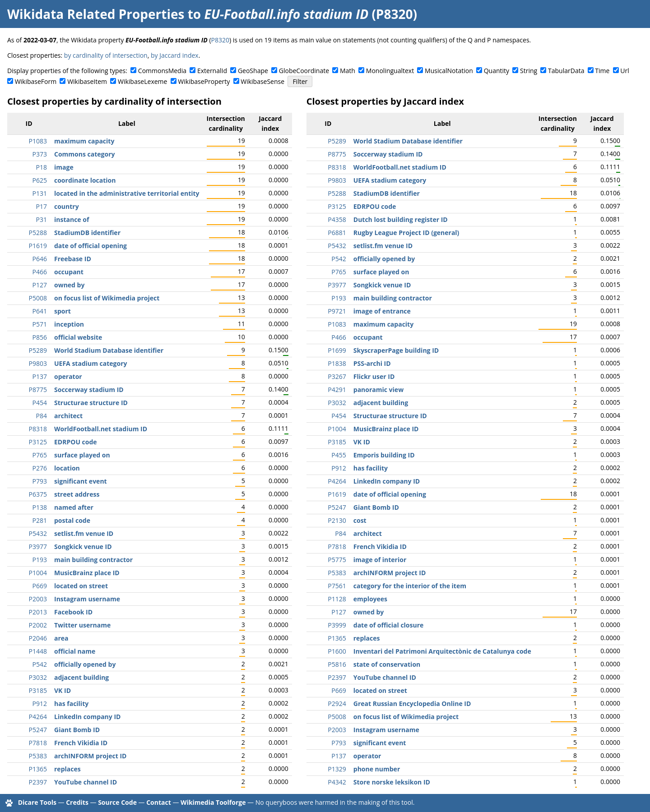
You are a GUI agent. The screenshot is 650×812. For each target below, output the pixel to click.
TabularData (566, 71)
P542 (40, 664)
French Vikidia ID (81, 743)
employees (370, 599)
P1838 (337, 363)
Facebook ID (73, 612)
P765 (40, 455)
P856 (40, 337)
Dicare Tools (37, 802)
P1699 (337, 350)
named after (74, 507)
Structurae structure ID (91, 403)
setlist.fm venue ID (84, 533)
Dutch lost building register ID (401, 219)
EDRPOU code (76, 442)
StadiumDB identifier (87, 233)
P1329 (337, 769)
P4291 (337, 390)
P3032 (38, 677)
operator (68, 376)
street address (77, 494)
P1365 (38, 769)
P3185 (38, 690)
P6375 (38, 494)
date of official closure (389, 625)
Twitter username (82, 625)
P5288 (38, 233)
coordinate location (85, 180)
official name (75, 651)
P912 (40, 704)
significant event (81, 481)
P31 (42, 219)
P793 (40, 481)
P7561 (337, 586)
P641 (40, 311)
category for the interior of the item (410, 586)
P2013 (38, 612)
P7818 (38, 743)
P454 (40, 403)
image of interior (380, 560)
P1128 (337, 599)
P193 (40, 560)
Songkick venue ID (83, 547)
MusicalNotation (449, 71)
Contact (159, 802)
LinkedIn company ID (87, 717)
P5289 (38, 350)
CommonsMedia (162, 71)
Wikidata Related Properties (96, 14)
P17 (42, 206)
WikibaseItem (87, 81)
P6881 (337, 233)
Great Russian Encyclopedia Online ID (412, 704)
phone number (377, 769)
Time (602, 71)
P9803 (38, 363)
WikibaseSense (262, 81)
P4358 (337, 219)
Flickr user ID (374, 376)
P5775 (337, 560)
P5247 (38, 730)
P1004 (38, 573)
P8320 (220, 40)
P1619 (38, 246)
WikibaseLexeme (142, 81)
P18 (42, 167)
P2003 (38, 599)
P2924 (337, 704)
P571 (40, 324)
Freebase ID (73, 259)
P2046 (38, 638)
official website (78, 337)
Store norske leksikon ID (392, 782)
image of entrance (382, 311)
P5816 (337, 664)
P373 (40, 154)
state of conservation (387, 664)
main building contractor (93, 560)
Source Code (117, 802)
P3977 (38, 547)
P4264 (38, 717)
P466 (40, 272)
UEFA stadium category (91, 363)
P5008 (38, 298)
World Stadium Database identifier (109, 350)
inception (69, 324)
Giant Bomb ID (77, 730)
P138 (40, 507)
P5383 (38, 756)
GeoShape (253, 71)
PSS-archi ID (372, 363)
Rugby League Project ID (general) (406, 233)
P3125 (38, 442)
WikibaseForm (36, 81)
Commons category (84, 154)
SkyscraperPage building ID (396, 350)
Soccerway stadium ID (89, 390)
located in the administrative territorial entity (127, 193)
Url (624, 71)
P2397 (38, 782)
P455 (339, 455)
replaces (67, 769)
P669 (40, 586)
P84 (42, 416)
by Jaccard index (175, 55)
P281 (40, 520)
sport (63, 311)
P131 (40, 193)
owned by (69, 285)
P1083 (38, 141)
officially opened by (85, 664)
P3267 (337, 376)
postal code (72, 520)
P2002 (38, 625)
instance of (72, 219)
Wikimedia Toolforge (213, 802)
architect (68, 416)
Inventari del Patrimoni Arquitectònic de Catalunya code (442, 651)
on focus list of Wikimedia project (107, 298)
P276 (40, 468)
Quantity (497, 71)
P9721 (337, 311)
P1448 (38, 651)
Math (348, 71)
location (67, 468)
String (529, 71)
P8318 (38, 429)
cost (360, 520)
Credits (77, 802)
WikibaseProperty (204, 81)
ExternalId (212, 71)
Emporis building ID (384, 455)
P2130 (337, 520)
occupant (69, 272)
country (67, 206)
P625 (40, 180)
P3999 (337, 625)
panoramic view (378, 390)
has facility (71, 704)
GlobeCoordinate (304, 71)
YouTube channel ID (86, 782)
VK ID (63, 690)
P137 (40, 376)
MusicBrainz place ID (87, 573)
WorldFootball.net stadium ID (101, 429)
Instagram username (87, 599)
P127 (40, 285)
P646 (40, 259)
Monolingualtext (390, 71)
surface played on (82, 455)
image (64, 167)
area (61, 638)
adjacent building (81, 677)
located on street (81, 586)
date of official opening (91, 246)
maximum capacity (84, 141)
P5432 (38, 533)
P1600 (337, 651)
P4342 (337, 782)
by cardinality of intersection (106, 55)
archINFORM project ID (90, 756)
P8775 (38, 390)
